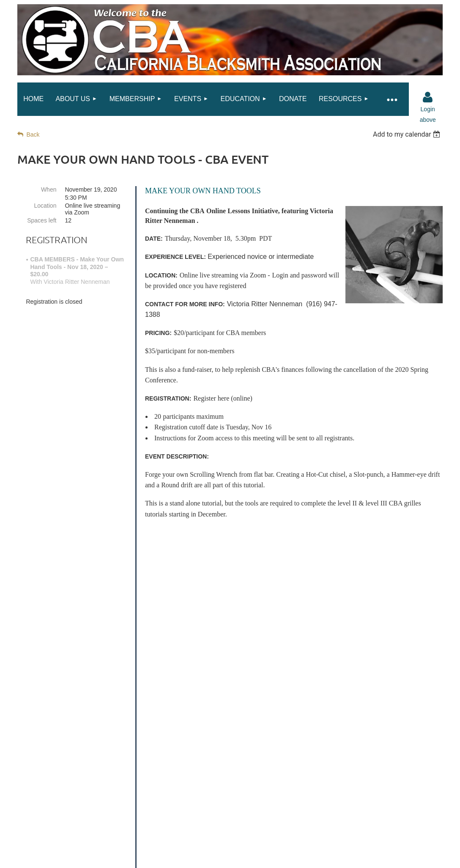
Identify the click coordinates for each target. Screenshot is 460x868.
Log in (428, 97)
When (49, 190)
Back (33, 135)
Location (45, 206)
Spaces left (42, 220)
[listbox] (408, 134)
